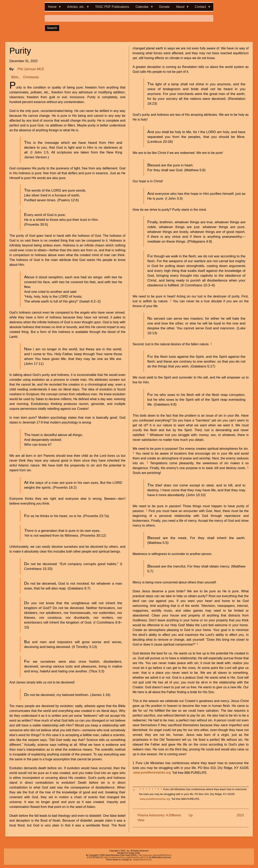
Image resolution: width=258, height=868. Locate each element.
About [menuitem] (181, 8)
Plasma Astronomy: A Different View (159, 818)
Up (190, 815)
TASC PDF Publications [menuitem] (112, 7)
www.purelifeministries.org (152, 773)
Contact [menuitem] (201, 8)
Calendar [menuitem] (143, 8)
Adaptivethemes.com (142, 860)
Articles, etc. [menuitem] (77, 8)
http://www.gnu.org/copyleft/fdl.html (154, 855)
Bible (15, 77)
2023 (240, 815)
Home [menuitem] (53, 8)
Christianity (31, 77)
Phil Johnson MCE (31, 69)
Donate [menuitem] (164, 7)
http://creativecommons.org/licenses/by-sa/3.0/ (125, 857)
